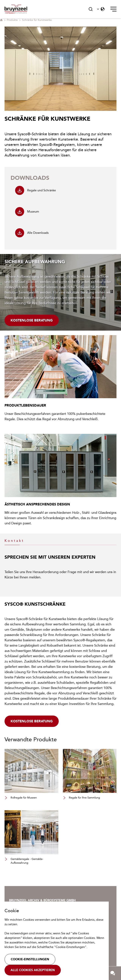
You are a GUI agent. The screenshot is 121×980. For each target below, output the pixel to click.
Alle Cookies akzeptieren (33, 970)
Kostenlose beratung (32, 721)
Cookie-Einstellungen (30, 959)
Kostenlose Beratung (32, 320)
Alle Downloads (32, 233)
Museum (27, 212)
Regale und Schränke (35, 190)
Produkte (12, 20)
